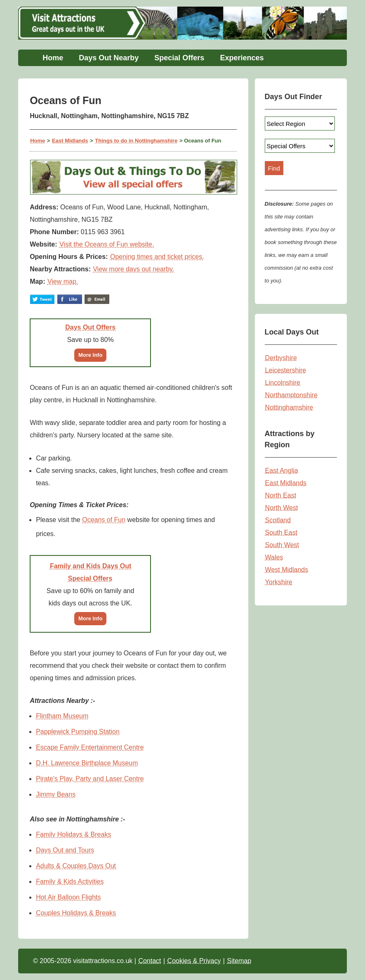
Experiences (242, 58)
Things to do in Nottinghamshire (136, 141)
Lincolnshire (283, 383)
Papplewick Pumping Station (78, 732)
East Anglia (282, 471)
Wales (274, 557)
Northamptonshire (291, 395)
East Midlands (70, 141)
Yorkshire (279, 582)
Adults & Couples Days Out (76, 866)
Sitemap (239, 961)
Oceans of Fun (104, 520)
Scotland (278, 520)
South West (282, 545)
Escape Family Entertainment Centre (90, 747)
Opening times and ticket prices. (157, 257)
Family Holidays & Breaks (73, 834)
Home (53, 58)
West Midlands (287, 570)
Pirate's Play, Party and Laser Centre (90, 779)
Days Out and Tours (65, 850)
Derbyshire (281, 358)
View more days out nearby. (133, 269)
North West (282, 508)
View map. (63, 281)
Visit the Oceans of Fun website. (107, 244)
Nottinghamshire (289, 407)
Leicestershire (286, 370)
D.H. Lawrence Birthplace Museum (87, 763)
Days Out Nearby (109, 58)
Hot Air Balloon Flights (68, 897)
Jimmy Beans (56, 794)
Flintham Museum (62, 716)
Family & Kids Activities (70, 882)
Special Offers (179, 58)
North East (281, 495)
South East (281, 533)
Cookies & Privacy (194, 961)
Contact (150, 961)
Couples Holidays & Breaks (76, 913)
